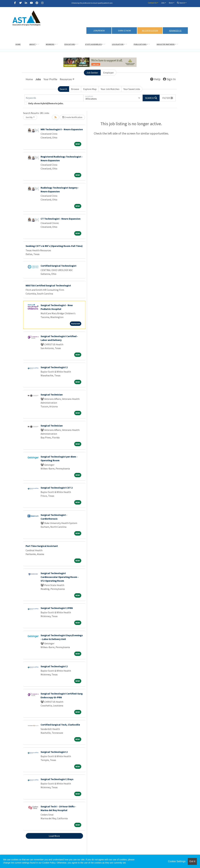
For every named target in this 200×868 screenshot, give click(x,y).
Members (50, 44)
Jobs (163, 3)
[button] (168, 98)
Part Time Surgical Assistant (42, 546)
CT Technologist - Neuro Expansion (61, 219)
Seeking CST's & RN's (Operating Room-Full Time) (54, 246)
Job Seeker (92, 73)
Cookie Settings (177, 861)
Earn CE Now (124, 31)
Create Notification (72, 117)
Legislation (118, 44)
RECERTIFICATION (150, 31)
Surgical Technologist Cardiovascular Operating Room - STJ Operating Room (60, 577)
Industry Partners (166, 44)
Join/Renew (99, 31)
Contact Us (152, 3)
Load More (54, 836)
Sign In (169, 79)
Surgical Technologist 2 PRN (57, 608)
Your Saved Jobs (132, 89)
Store (171, 3)
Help (155, 79)
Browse (75, 89)
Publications (140, 44)
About (32, 44)
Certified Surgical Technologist (59, 266)
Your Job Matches (110, 89)
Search (181, 3)
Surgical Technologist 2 (54, 367)
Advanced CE (175, 31)
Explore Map (90, 89)
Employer (109, 73)
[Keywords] (54, 98)
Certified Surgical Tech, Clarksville (60, 725)
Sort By (29, 117)
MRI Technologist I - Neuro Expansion (62, 129)
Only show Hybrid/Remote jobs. (46, 103)
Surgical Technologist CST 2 (57, 488)
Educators (70, 44)
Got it (192, 861)
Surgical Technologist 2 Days (57, 779)
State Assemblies (93, 44)
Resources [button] (66, 79)
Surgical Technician (52, 395)
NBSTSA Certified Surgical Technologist (48, 285)
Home (18, 44)
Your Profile (50, 79)
